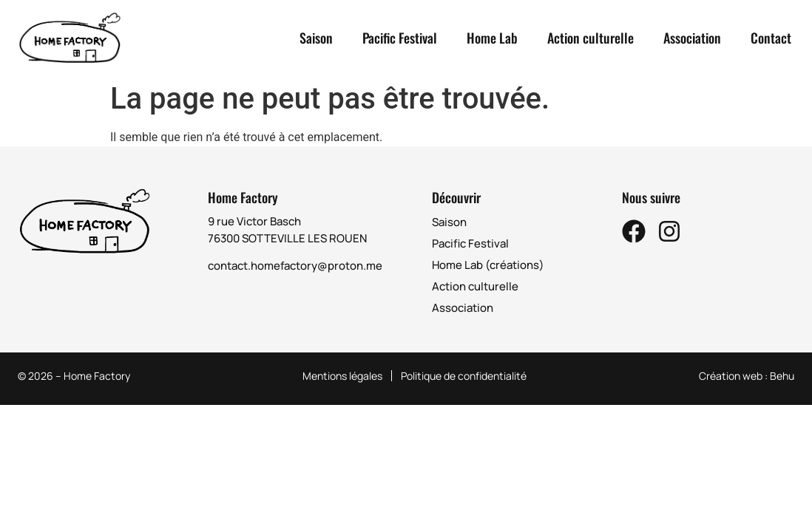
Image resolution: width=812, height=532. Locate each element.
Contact (771, 38)
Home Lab (492, 38)
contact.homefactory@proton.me (295, 266)
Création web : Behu (747, 376)
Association (692, 38)
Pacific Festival (400, 38)
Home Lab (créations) (488, 265)
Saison (316, 38)
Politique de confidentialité (464, 376)
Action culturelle (591, 38)
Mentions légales (342, 376)
